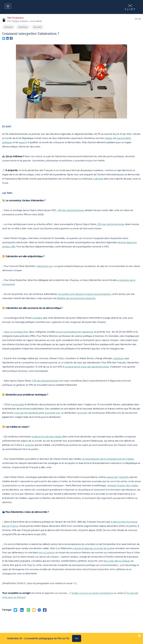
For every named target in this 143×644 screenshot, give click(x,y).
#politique (23, 27)
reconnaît (82, 413)
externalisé (18, 404)
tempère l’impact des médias (123, 485)
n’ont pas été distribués (26, 413)
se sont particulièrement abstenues (75, 332)
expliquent (119, 358)
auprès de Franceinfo (118, 477)
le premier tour (52, 413)
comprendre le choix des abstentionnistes (87, 367)
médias (108, 138)
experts (23, 142)
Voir (77, 638)
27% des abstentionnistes (45, 381)
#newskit (8, 27)
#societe (37, 27)
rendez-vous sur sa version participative (92, 593)
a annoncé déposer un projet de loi (91, 548)
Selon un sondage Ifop (16, 332)
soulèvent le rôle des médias (47, 437)
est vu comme (47, 552)
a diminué (98, 179)
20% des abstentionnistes (111, 224)
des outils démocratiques (117, 561)
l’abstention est (45, 266)
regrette (29, 445)
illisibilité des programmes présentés (76, 298)
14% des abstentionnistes (71, 210)
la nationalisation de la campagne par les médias (108, 459)
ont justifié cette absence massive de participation (84, 294)
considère (37, 318)
